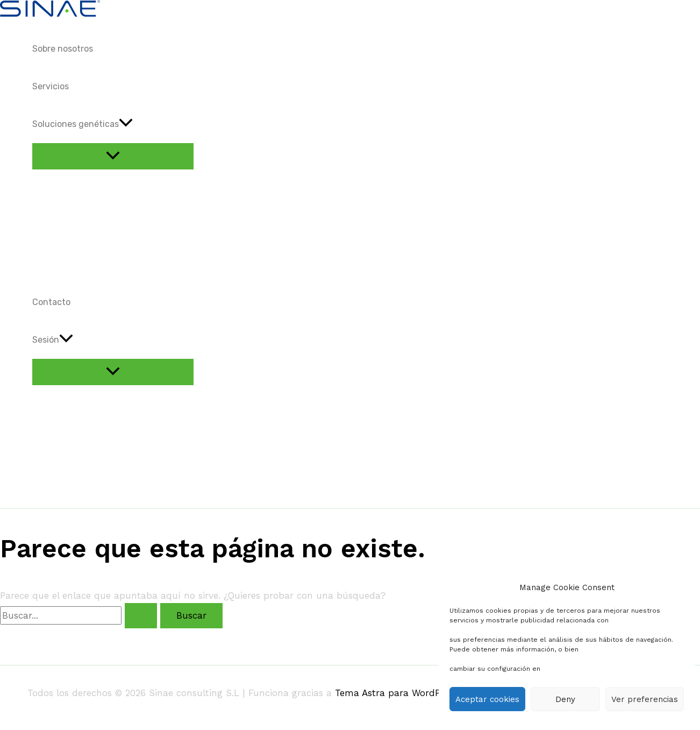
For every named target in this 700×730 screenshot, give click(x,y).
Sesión (53, 340)
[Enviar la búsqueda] (141, 616)
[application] (126, 124)
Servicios (51, 86)
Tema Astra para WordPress (396, 693)
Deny (565, 699)
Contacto (51, 302)
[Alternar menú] (113, 156)
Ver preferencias (645, 699)
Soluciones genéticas (83, 124)
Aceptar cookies (487, 699)
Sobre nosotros (63, 49)
